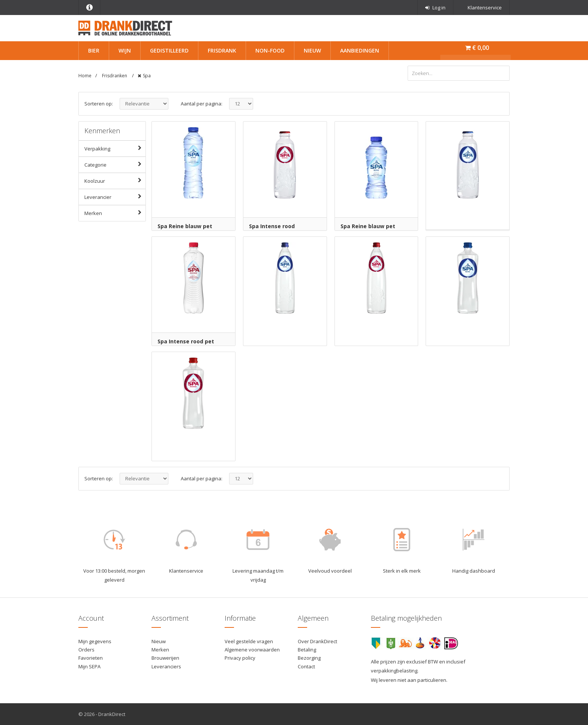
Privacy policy (240, 658)
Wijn (125, 50)
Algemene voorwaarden (252, 650)
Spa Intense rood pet (186, 341)
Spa (147, 76)
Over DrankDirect (317, 641)
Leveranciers (166, 666)
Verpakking (115, 148)
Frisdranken (115, 76)
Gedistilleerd (169, 50)
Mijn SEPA (89, 666)
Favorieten (91, 658)
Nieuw (312, 50)
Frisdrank (222, 50)
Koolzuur (115, 180)
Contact (306, 666)
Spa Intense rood (272, 226)
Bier (94, 50)
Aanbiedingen (360, 50)
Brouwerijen (165, 658)
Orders (86, 650)
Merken (115, 213)
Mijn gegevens (95, 641)
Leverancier (115, 197)
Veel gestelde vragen (249, 641)
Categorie (115, 164)
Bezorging (309, 658)
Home (85, 76)
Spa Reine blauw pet (185, 226)
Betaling (307, 650)
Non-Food (270, 50)
